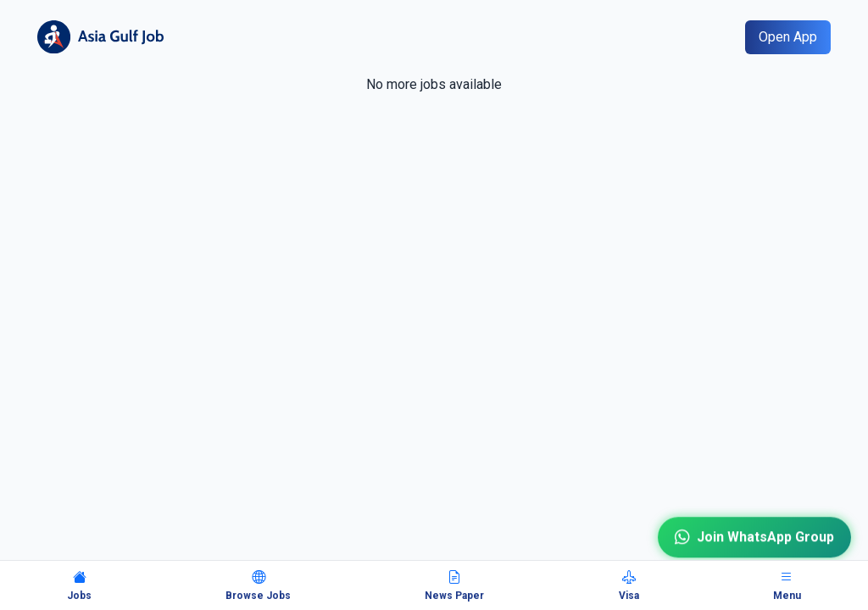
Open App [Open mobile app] (788, 37)
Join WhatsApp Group (754, 537)
